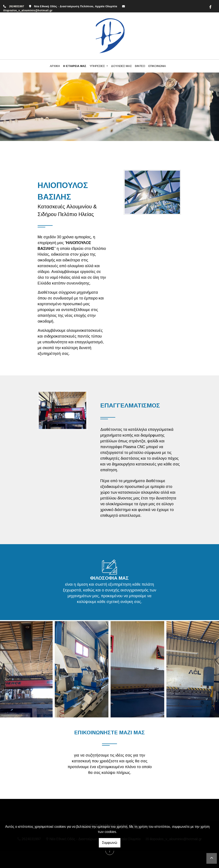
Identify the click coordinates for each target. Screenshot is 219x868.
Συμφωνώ (110, 843)
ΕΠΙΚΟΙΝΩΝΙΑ (157, 66)
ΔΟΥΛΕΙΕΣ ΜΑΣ (121, 66)
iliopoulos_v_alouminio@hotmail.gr (28, 10)
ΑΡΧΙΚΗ (55, 66)
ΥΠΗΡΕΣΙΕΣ (98, 66)
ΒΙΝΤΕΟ (140, 66)
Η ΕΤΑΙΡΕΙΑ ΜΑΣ (75, 66)
